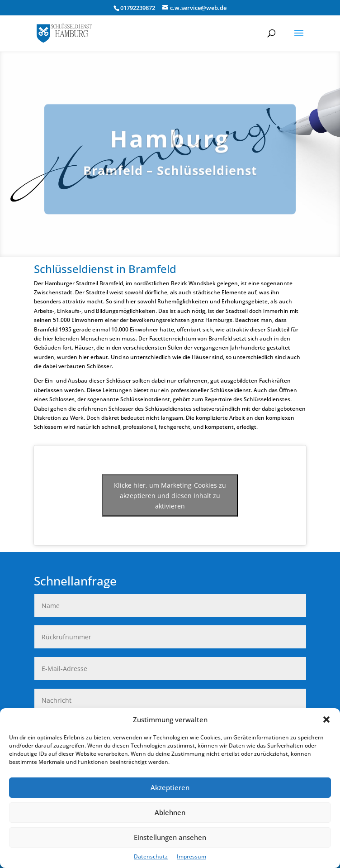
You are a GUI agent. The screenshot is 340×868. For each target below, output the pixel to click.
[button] (326, 719)
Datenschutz (151, 856)
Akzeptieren (170, 787)
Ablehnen (170, 812)
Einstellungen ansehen (170, 837)
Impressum (191, 856)
